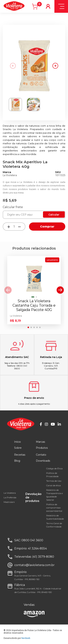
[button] (55, 66)
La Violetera (10, 493)
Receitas (20, 455)
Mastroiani (9, 502)
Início (17, 442)
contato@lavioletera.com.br (34, 565)
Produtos (42, 448)
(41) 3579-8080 (43, 557)
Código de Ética (54, 468)
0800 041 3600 (32, 540)
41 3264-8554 (37, 548)
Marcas (40, 442)
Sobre (18, 448)
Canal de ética (53, 485)
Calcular (54, 215)
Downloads (43, 461)
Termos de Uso (54, 481)
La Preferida (10, 497)
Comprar (47, 227)
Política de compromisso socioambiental (54, 508)
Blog (17, 461)
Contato (41, 455)
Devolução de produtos (33, 497)
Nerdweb (26, 638)
